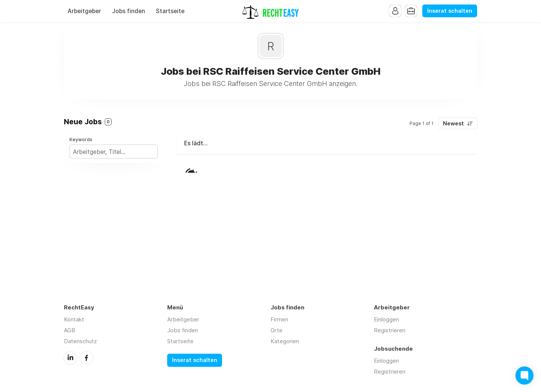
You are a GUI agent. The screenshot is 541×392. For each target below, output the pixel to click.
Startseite (170, 11)
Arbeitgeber (84, 11)
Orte (277, 330)
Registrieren (390, 330)
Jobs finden (128, 11)
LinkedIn (70, 358)
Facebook (86, 358)
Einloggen (386, 319)
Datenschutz (80, 341)
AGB (70, 330)
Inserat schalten (450, 11)
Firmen (279, 319)
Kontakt (74, 319)
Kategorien (285, 341)
